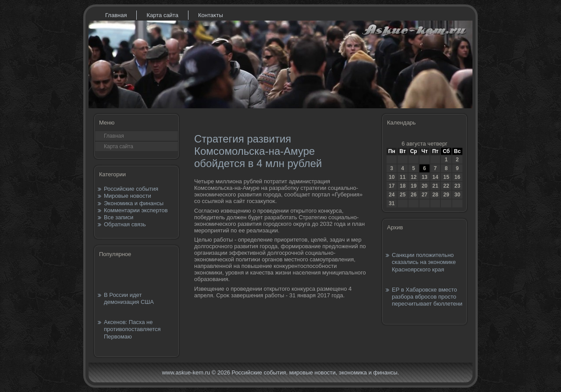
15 (446, 177)
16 (457, 177)
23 (457, 186)
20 (424, 186)
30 (457, 195)
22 (446, 186)
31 (392, 203)
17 (392, 186)
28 (435, 195)
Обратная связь (125, 224)
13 (424, 177)
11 (403, 177)
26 (414, 195)
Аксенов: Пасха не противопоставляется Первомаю (132, 329)
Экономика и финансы (134, 203)
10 (392, 177)
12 (414, 177)
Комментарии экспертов (136, 210)
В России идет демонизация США (129, 298)
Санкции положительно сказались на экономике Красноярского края (424, 262)
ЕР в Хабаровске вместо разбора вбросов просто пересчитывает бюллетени (427, 297)
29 (446, 195)
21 (435, 186)
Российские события (131, 189)
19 (414, 186)
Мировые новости (128, 196)
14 (435, 177)
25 (403, 195)
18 (403, 186)
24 (392, 195)
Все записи (119, 217)
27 (424, 195)
